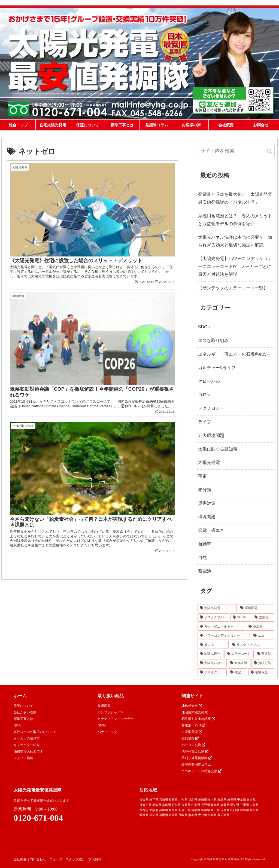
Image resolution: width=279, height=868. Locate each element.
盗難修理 (190, 738)
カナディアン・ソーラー (116, 719)
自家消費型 (192, 732)
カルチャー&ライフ (217, 368)
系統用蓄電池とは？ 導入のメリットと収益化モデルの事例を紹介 (235, 220)
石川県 (176, 805)
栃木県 (212, 800)
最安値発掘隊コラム (196, 765)
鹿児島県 (223, 815)
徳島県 (245, 810)
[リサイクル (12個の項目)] (212, 673)
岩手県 (154, 800)
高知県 (154, 815)
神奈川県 (145, 805)
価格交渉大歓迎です (28, 751)
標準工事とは (23, 719)
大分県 (203, 815)
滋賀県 (254, 805)
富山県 (167, 805)
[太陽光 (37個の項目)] (263, 618)
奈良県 (173, 810)
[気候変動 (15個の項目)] (239, 663)
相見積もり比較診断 (198, 719)
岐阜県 (215, 805)
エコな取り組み (213, 340)
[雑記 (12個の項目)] (237, 673)
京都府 (144, 810)
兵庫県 (164, 810)
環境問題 (207, 517)
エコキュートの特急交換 (201, 771)
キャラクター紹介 (27, 745)
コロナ (205, 395)
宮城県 (164, 800)
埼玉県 (232, 800)
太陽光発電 (209, 462)
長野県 (206, 805)
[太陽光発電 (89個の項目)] (217, 608)
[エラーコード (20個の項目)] (239, 654)
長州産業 (104, 706)
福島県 (193, 800)
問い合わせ (38, 859)
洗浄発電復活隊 (195, 751)
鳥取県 (196, 810)
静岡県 (225, 805)
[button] (270, 152)
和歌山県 (184, 810)
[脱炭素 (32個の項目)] (260, 627)
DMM (102, 725)
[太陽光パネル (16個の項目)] (212, 663)
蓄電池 (205, 571)
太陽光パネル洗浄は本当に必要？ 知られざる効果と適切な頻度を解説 (235, 241)
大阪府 (154, 810)
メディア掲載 (23, 758)
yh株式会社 (192, 706)
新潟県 (157, 805)
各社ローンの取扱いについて (35, 732)
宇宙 (202, 476)
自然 (202, 557)
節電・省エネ (211, 530)
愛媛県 (144, 815)
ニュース (56, 859)
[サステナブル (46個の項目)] (213, 618)
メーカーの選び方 (27, 738)
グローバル (209, 381)
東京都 (251, 800)
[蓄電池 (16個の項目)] (264, 654)
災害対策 (207, 503)
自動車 (205, 544)
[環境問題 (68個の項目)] (256, 608)
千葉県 (242, 800)
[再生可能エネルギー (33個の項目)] (221, 627)
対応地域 (148, 790)
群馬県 (222, 800)
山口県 (235, 810)
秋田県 (173, 800)
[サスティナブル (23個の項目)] (252, 645)
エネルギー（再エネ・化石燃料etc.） (234, 354)
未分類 (205, 490)
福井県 (186, 805)
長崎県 (183, 815)
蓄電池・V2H (193, 725)
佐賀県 (173, 815)
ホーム (20, 696)
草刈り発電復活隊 (197, 758)
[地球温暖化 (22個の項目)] (210, 654)
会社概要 (20, 859)
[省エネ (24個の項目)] (213, 645)
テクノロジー (211, 408)
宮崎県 (212, 815)
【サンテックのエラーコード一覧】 (233, 288)
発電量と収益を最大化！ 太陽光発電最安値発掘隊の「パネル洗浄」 (235, 198)
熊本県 (193, 815)
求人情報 (95, 859)
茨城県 (203, 800)
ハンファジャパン (111, 712)
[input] (236, 151)
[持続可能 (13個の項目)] (263, 663)
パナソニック (107, 732)
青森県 (144, 800)
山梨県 (196, 805)
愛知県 (235, 805)
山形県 (183, 800)
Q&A (17, 725)
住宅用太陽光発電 (195, 712)
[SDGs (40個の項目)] (241, 618)
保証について (23, 706)
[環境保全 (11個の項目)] (261, 673)
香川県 (254, 810)
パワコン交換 (193, 745)
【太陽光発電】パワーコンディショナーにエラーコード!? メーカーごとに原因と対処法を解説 (235, 266)
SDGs (204, 327)
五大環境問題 (211, 435)
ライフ (205, 422)
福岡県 (164, 815)
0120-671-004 (38, 818)
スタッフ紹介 (75, 859)
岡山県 (215, 810)
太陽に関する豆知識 (218, 449)
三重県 (245, 805)
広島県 (225, 810)
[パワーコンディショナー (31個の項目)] (224, 636)
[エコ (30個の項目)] (263, 636)
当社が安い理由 (25, 712)
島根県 (206, 810)
